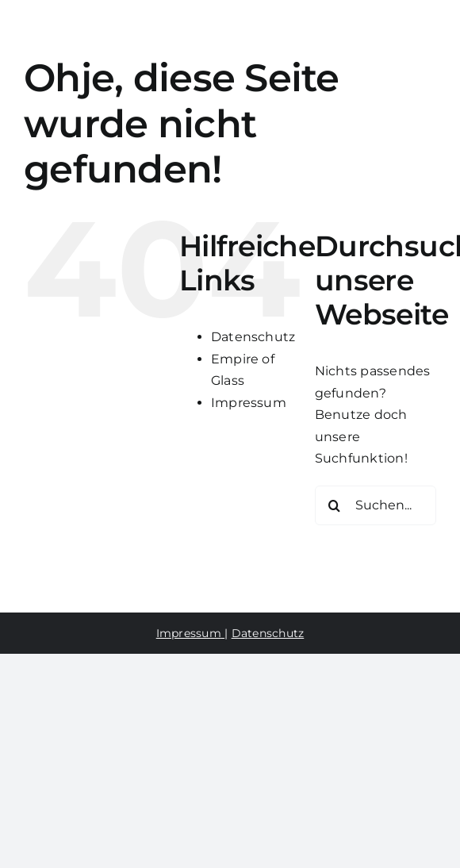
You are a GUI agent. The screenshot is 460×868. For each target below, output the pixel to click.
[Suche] (335, 505)
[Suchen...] (376, 505)
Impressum (249, 403)
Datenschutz (253, 337)
